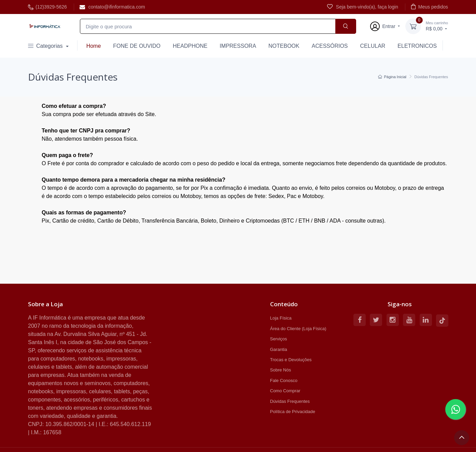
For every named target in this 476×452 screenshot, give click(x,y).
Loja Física (281, 318)
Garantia (279, 349)
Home (94, 46)
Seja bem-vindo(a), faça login (363, 7)
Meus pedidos (429, 7)
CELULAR (373, 46)
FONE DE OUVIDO (137, 46)
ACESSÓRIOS (330, 46)
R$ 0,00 (437, 26)
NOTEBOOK (284, 46)
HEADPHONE (190, 46)
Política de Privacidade (293, 412)
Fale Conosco (284, 380)
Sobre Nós (281, 370)
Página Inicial (392, 77)
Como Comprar (285, 391)
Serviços (279, 339)
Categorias (46, 46)
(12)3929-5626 (47, 7)
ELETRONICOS (417, 46)
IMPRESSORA (238, 46)
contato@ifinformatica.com (112, 7)
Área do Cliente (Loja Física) (298, 329)
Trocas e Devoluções (291, 360)
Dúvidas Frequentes (290, 401)
